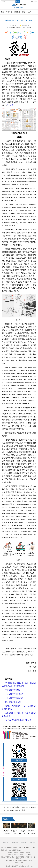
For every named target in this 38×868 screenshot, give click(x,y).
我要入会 (32, 842)
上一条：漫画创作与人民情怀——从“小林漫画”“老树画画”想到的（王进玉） (18, 808)
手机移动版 (15, 842)
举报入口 (19, 850)
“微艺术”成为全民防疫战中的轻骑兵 (18, 720)
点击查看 (10, 105)
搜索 (18, 2)
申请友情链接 (11, 850)
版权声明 (21, 847)
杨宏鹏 (29, 28)
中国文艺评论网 (16, 28)
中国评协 (9, 12)
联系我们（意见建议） (30, 847)
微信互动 (23, 842)
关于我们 (15, 847)
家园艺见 (17, 12)
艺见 (24, 12)
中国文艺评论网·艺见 (13, 690)
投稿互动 (5, 842)
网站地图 (34, 2)
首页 (2, 12)
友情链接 (4, 850)
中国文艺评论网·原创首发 (14, 698)
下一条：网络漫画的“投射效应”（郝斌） (14, 810)
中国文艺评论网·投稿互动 (14, 694)
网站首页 (3, 847)
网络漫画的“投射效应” (13, 702)
